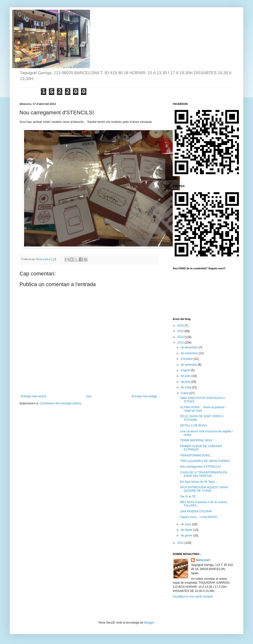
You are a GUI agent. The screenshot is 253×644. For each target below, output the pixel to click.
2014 (181, 337)
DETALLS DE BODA (193, 426)
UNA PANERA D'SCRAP (196, 511)
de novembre (190, 353)
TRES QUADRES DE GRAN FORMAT (205, 461)
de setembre (189, 365)
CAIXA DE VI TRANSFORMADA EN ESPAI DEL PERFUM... (203, 474)
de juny (186, 382)
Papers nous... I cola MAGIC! (199, 517)
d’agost (186, 370)
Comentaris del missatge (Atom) (60, 403)
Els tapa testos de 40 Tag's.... (199, 482)
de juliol (186, 376)
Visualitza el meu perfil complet (193, 597)
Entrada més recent (33, 396)
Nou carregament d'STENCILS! (200, 467)
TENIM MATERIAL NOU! (196, 440)
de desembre (190, 347)
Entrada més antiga (144, 396)
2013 (181, 343)
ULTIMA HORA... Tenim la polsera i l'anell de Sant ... (203, 409)
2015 (181, 331)
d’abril (185, 393)
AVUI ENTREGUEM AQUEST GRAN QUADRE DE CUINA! (204, 489)
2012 (181, 543)
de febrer (187, 530)
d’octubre (187, 359)
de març (186, 524)
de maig (186, 387)
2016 (181, 326)
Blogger (149, 623)
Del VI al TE (188, 497)
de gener (187, 535)
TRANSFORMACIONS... (196, 455)
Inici (89, 396)
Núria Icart (203, 560)
